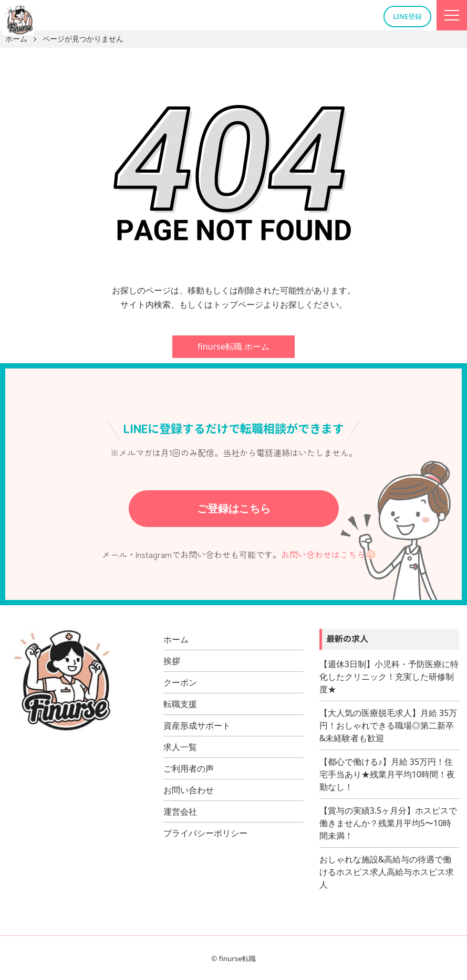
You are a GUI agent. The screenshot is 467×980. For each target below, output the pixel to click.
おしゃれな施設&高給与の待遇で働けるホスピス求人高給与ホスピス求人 (387, 872)
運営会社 (180, 812)
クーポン (180, 682)
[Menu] (452, 15)
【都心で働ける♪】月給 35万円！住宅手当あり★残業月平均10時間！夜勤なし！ (387, 774)
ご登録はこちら (234, 508)
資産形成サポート (197, 725)
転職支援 (180, 704)
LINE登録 (407, 16)
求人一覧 (180, 747)
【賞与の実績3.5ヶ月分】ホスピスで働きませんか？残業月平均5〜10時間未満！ (388, 823)
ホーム (176, 639)
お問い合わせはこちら (323, 554)
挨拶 (172, 661)
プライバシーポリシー (205, 833)
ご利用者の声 (189, 768)
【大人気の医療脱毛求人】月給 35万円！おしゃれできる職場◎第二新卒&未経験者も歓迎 (388, 725)
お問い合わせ (189, 790)
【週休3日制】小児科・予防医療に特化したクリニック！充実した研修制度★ (389, 677)
